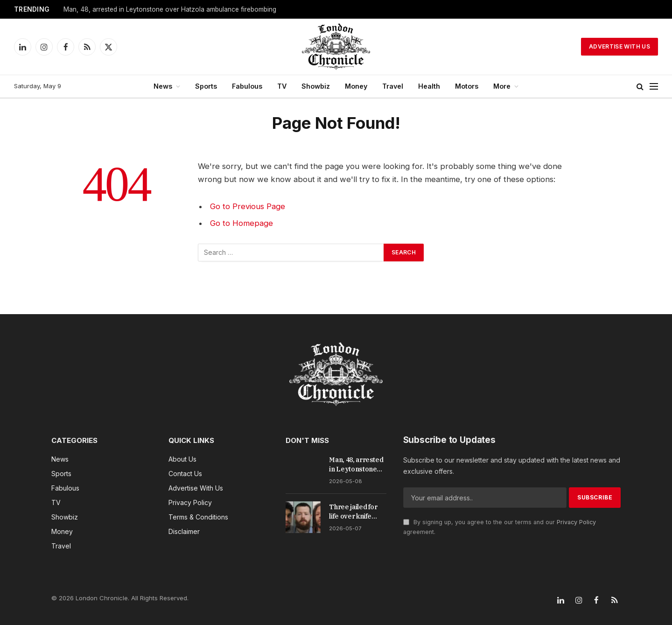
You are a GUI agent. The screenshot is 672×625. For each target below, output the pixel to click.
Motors (467, 86)
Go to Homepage (241, 223)
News (163, 86)
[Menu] (654, 87)
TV (282, 86)
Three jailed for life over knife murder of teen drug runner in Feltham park (353, 512)
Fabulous (247, 86)
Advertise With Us (619, 46)
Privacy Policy (576, 522)
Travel (393, 86)
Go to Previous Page (248, 206)
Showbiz (316, 86)
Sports (206, 86)
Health (429, 86)
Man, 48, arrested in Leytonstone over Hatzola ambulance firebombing (170, 9)
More (502, 86)
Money (356, 86)
